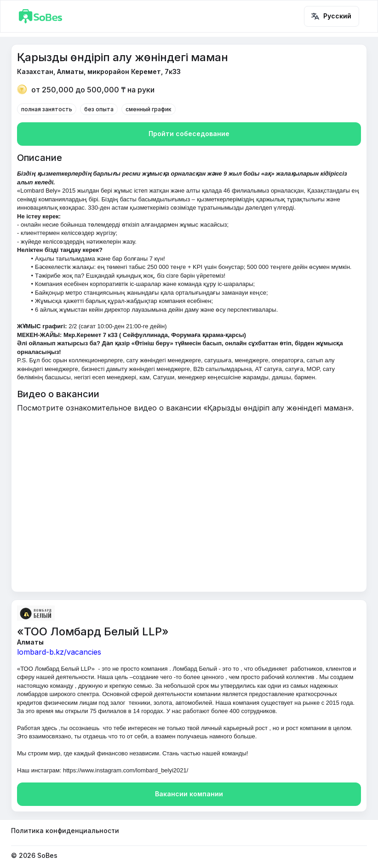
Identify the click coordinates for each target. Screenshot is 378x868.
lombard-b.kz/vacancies (59, 652)
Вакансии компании (189, 794)
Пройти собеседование (189, 134)
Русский (332, 16)
